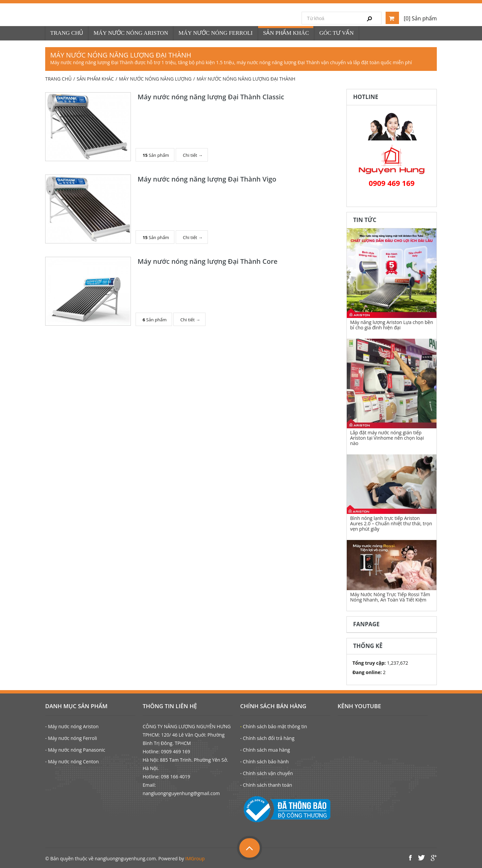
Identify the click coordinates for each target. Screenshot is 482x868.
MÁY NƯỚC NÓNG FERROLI (215, 33)
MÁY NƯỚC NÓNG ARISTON (131, 33)
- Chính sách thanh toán (266, 785)
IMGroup (195, 858)
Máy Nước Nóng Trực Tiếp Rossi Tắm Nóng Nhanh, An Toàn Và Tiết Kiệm (390, 597)
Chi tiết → (193, 155)
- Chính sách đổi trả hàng (267, 738)
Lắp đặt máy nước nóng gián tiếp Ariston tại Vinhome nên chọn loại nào (387, 438)
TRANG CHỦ (67, 33)
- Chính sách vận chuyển (266, 773)
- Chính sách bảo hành (264, 762)
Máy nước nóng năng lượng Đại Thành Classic (211, 97)
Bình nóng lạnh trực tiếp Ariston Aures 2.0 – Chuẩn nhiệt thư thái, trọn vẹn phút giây (391, 523)
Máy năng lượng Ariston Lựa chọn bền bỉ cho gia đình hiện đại (392, 325)
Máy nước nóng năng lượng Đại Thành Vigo (207, 179)
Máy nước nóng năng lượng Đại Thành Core (208, 261)
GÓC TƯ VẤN (337, 33)
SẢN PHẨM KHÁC (286, 33)
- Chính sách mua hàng (265, 750)
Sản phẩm (156, 155)
